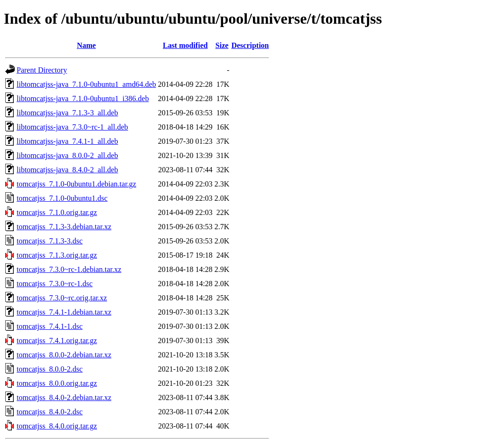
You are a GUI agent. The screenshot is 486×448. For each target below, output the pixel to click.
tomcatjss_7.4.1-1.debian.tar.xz (64, 312)
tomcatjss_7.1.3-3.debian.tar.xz (64, 227)
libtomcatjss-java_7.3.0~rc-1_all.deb (72, 127)
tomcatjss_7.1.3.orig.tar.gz (57, 255)
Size (222, 45)
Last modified (185, 45)
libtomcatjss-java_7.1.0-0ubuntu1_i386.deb (83, 98)
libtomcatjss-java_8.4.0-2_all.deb (67, 170)
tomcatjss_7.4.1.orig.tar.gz (57, 341)
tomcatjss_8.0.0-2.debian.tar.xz (64, 355)
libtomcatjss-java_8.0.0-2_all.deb (67, 155)
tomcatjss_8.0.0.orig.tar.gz (57, 383)
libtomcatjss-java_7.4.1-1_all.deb (67, 141)
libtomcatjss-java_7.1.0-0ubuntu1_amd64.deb (86, 84)
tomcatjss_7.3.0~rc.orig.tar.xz (62, 298)
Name (86, 45)
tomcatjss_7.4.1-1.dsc (50, 326)
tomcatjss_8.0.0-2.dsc (50, 369)
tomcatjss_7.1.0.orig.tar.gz (57, 212)
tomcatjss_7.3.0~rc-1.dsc (55, 284)
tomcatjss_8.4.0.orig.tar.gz (57, 426)
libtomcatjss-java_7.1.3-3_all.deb (67, 113)
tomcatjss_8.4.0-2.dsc (50, 412)
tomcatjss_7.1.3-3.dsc (50, 241)
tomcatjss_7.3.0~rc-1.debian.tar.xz (69, 269)
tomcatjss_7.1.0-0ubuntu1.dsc (62, 198)
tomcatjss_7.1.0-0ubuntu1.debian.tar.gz (76, 184)
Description (250, 45)
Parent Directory (42, 70)
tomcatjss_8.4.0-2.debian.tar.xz (64, 397)
